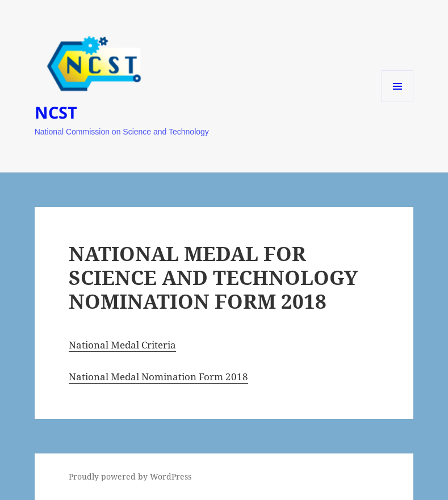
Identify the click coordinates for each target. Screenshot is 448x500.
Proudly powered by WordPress (130, 476)
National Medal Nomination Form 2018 (158, 377)
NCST (56, 112)
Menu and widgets (398, 102)
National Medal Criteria (122, 345)
